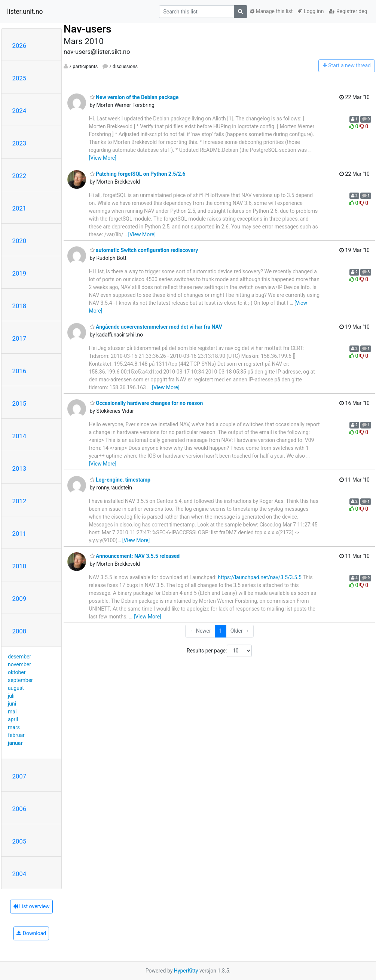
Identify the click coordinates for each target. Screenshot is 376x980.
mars (14, 727)
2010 (19, 566)
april (13, 719)
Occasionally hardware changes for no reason (146, 403)
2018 (19, 306)
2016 (19, 371)
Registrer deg (348, 11)
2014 (19, 436)
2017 (19, 338)
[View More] (103, 158)
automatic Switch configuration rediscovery (144, 250)
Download (31, 933)
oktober (17, 672)
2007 (19, 776)
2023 (19, 143)
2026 (19, 46)
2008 (19, 631)
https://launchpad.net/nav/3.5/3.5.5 (259, 577)
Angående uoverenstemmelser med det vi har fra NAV (156, 327)
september (20, 680)
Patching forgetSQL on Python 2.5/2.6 (138, 174)
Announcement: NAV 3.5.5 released (135, 556)
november (19, 664)
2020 (19, 241)
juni (12, 704)
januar (15, 743)
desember (19, 657)
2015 (19, 403)
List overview (31, 906)
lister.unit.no (25, 12)
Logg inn (311, 11)
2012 (19, 501)
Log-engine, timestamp (120, 480)
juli (11, 696)
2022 (19, 176)
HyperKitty (186, 971)
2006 (19, 809)
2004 (19, 874)
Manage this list (271, 11)
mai (12, 712)
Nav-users (87, 29)
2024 (19, 111)
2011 (19, 534)
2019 (19, 273)
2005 (19, 841)
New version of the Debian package (134, 97)
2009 (19, 599)
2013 (19, 469)
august (16, 688)
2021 (19, 208)
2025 (19, 78)
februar (16, 735)
